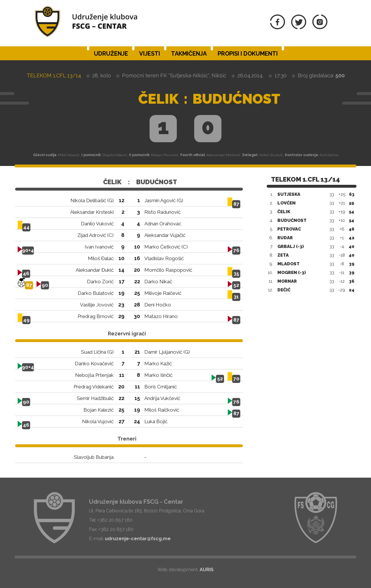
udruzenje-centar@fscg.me (138, 539)
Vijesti (150, 54)
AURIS (207, 570)
